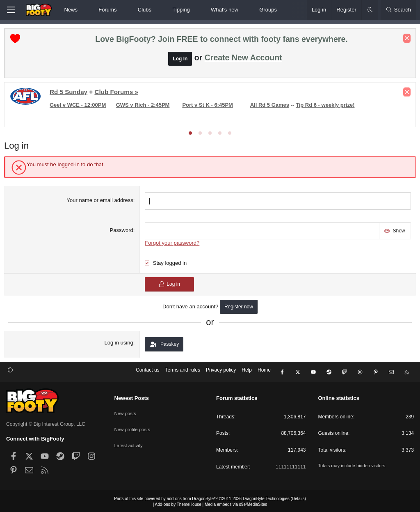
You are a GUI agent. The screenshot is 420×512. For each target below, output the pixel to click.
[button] (84, 10)
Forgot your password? (173, 243)
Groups (268, 10)
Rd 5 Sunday (71, 94)
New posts (126, 410)
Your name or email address (100, 202)
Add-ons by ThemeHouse (178, 503)
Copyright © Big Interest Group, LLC (46, 422)
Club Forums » (118, 94)
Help (247, 372)
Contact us (147, 372)
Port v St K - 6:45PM (208, 107)
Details (298, 497)
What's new (225, 10)
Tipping (181, 10)
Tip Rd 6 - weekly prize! (325, 107)
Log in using (119, 343)
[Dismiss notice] (405, 40)
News (71, 10)
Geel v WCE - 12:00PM (80, 107)
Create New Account (243, 60)
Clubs (145, 10)
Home (264, 372)
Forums (107, 10)
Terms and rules (183, 372)
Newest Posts (132, 397)
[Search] (398, 10)
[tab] (190, 135)
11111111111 (291, 465)
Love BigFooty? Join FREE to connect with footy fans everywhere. (221, 41)
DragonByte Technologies (266, 497)
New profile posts (133, 425)
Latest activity (129, 439)
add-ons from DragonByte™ (193, 497)
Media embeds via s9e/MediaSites (236, 503)
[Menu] (11, 10)
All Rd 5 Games (270, 107)
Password (122, 231)
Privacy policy (221, 372)
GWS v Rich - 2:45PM (144, 107)
